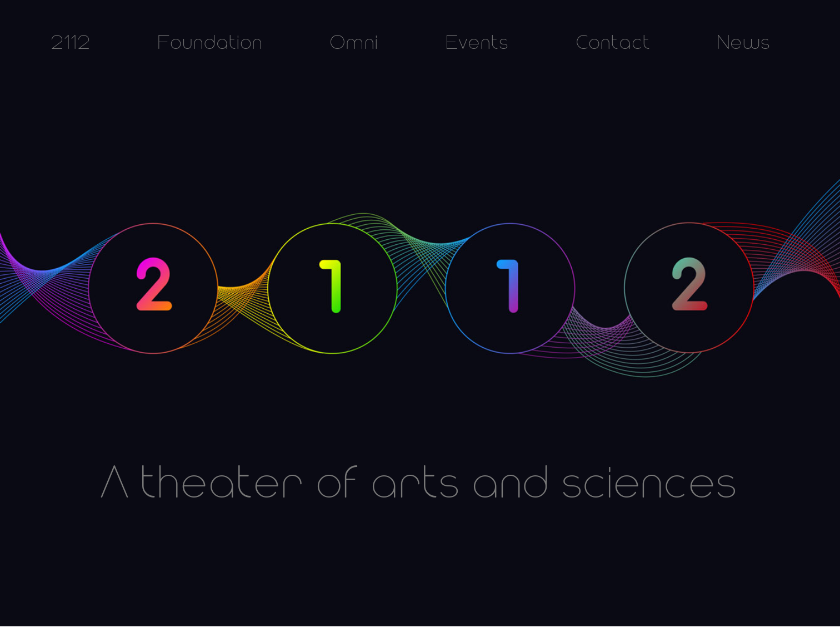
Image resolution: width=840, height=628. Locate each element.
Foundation (210, 43)
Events (477, 43)
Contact (613, 43)
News (744, 43)
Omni (354, 43)
